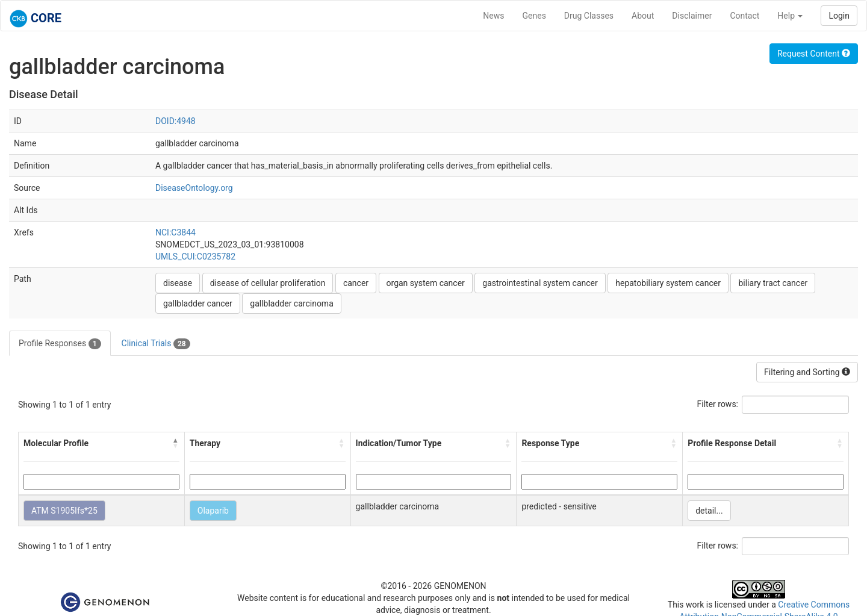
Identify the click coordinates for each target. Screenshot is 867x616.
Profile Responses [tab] (60, 344)
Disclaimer (692, 16)
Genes (534, 16)
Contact (744, 16)
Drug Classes (589, 16)
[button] (176, 443)
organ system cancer (426, 283)
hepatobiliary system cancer (668, 283)
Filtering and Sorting (807, 372)
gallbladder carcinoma (292, 303)
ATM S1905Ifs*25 (64, 511)
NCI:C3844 (176, 232)
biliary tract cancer (773, 283)
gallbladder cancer (198, 303)
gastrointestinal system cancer (540, 283)
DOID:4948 (176, 121)
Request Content (814, 54)
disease (178, 283)
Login (839, 16)
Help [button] (790, 16)
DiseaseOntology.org (194, 188)
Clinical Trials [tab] (156, 344)
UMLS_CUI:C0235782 (195, 257)
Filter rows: (718, 404)
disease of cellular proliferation (268, 283)
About (643, 16)
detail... (709, 511)
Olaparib (213, 511)
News (493, 16)
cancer (356, 283)
